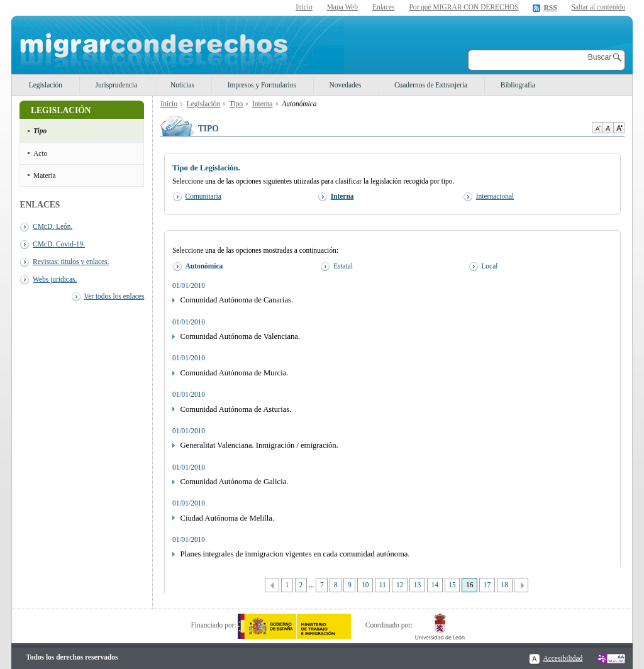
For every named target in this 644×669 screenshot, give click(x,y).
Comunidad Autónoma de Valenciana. (241, 336)
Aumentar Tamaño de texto (619, 128)
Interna (262, 104)
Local (489, 266)
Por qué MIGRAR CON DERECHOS (464, 7)
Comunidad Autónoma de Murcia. (235, 373)
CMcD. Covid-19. (59, 244)
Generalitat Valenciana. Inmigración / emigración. (259, 445)
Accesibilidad (563, 658)
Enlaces (384, 7)
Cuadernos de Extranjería (431, 85)
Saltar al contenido (598, 7)
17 (487, 585)
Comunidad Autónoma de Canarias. (237, 300)
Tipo (40, 131)
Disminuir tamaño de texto (597, 128)
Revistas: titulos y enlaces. (71, 262)
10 (365, 585)
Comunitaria (203, 196)
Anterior (272, 585)
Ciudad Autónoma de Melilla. (228, 518)
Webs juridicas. (55, 279)
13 (417, 585)
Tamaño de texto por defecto (608, 128)
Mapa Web (342, 7)
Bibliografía (518, 85)
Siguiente (521, 585)
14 (435, 585)
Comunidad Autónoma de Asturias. (236, 409)
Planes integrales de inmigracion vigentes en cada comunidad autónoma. (295, 554)
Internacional (495, 196)
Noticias (182, 85)
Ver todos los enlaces (114, 296)
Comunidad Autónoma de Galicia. (235, 482)
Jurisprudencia (117, 85)
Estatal (343, 266)
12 (400, 585)
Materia (45, 175)
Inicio (304, 7)
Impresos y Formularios (262, 85)
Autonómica (204, 266)
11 (383, 585)
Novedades (346, 85)
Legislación (46, 85)
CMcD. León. (53, 226)
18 (504, 585)
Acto (40, 153)
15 (452, 585)
